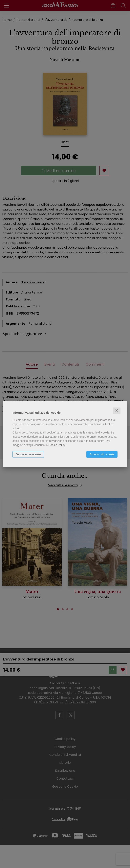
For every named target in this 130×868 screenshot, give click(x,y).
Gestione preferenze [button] (28, 454)
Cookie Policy (57, 445)
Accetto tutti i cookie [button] (102, 454)
